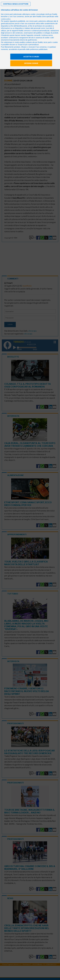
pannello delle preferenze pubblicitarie (33, 49)
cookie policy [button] (6, 19)
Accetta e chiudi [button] (31, 57)
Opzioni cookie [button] (31, 63)
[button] (16, 4)
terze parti (34, 21)
